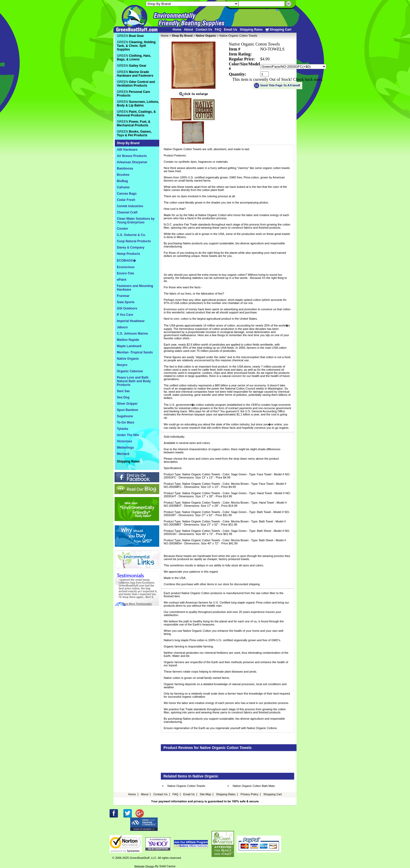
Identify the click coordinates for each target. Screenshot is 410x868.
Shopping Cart (278, 30)
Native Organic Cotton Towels (186, 786)
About (189, 30)
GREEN (130, 36)
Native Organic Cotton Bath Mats (254, 786)
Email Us (230, 30)
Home (177, 30)
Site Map (205, 794)
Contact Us (204, 30)
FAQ (218, 30)
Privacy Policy (249, 794)
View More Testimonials (137, 604)
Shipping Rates (251, 30)
